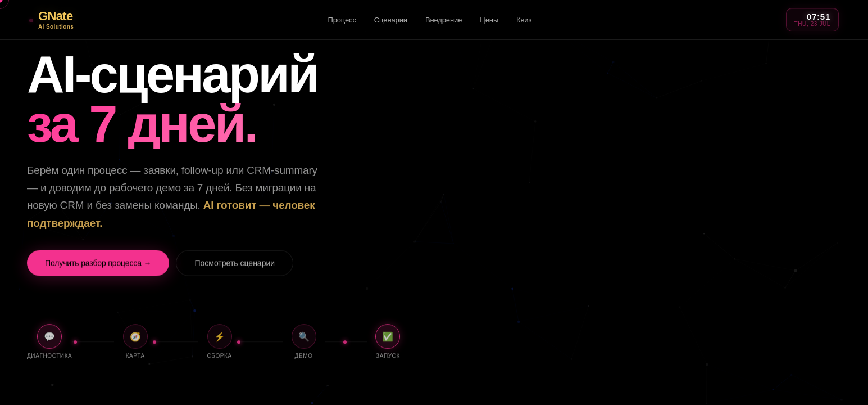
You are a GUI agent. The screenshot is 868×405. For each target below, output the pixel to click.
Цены (489, 20)
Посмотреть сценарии (235, 267)
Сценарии (391, 20)
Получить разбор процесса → (98, 267)
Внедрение (444, 20)
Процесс (342, 20)
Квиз (524, 20)
